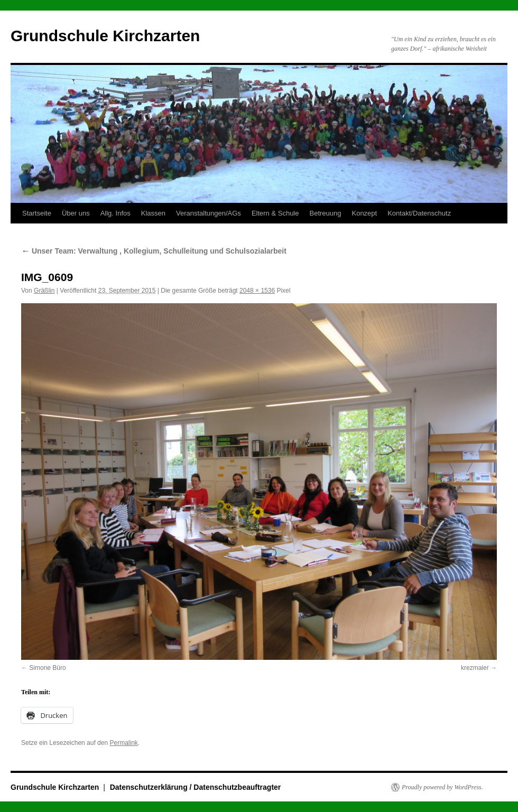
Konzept (364, 213)
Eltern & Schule (275, 213)
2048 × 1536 (257, 291)
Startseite (37, 213)
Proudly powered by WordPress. (442, 787)
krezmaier (475, 668)
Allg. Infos (115, 213)
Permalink (123, 743)
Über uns (76, 213)
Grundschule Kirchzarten (105, 36)
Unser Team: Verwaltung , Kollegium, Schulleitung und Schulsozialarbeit (154, 251)
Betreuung (325, 213)
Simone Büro (47, 668)
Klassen (153, 213)
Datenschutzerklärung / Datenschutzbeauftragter (196, 787)
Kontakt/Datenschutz (419, 213)
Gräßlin (44, 291)
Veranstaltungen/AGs (209, 213)
